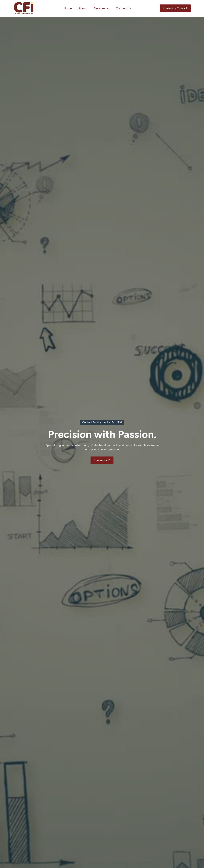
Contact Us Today (176, 8)
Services (101, 8)
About (83, 8)
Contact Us (123, 8)
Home (68, 8)
